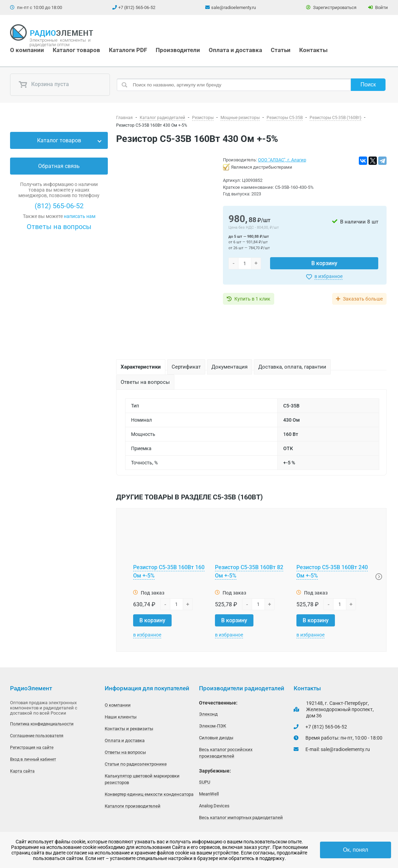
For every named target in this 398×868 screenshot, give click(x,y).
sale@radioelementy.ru (233, 7)
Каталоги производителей (133, 806)
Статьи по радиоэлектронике (136, 764)
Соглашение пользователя (37, 736)
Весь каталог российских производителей (226, 753)
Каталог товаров (76, 50)
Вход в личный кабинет (33, 759)
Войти (378, 7)
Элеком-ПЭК (213, 726)
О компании (27, 50)
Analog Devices (214, 806)
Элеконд (208, 714)
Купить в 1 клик (252, 299)
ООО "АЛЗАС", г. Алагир (282, 160)
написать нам (80, 216)
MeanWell (209, 794)
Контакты (313, 50)
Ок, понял (356, 850)
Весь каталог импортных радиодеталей (241, 818)
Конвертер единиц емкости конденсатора (149, 794)
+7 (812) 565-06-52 (137, 7)
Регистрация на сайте (32, 748)
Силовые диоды (216, 738)
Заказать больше (363, 299)
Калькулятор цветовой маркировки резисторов (142, 779)
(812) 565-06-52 (59, 206)
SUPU (205, 782)
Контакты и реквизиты (129, 729)
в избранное (328, 276)
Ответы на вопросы (59, 227)
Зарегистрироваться (331, 7)
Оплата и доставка (235, 50)
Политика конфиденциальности (42, 724)
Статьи (281, 50)
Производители (178, 50)
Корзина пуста (44, 85)
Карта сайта (22, 771)
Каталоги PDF (128, 50)
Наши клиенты (121, 717)
